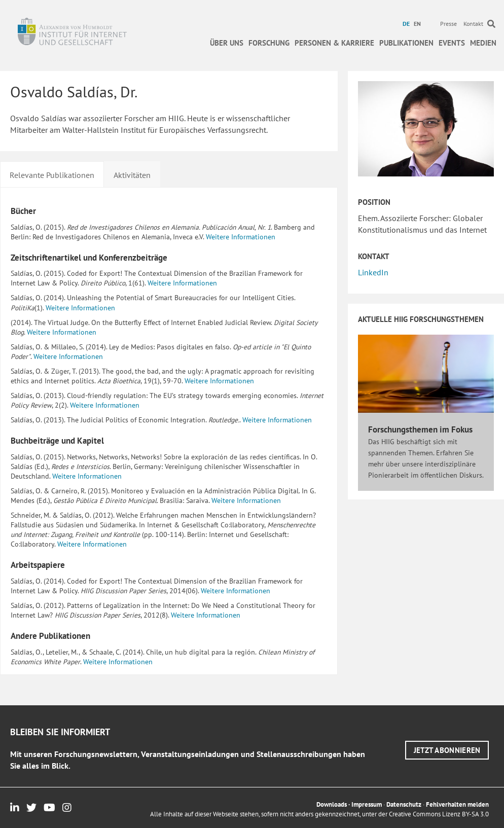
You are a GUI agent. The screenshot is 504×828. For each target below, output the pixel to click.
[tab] (52, 174)
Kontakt (473, 24)
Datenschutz (404, 804)
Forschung (269, 43)
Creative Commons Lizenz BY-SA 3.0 (439, 814)
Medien (483, 43)
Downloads (332, 804)
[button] (447, 750)
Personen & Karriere (334, 43)
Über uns (227, 43)
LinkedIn (373, 272)
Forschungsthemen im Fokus (420, 429)
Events (452, 43)
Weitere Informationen (241, 237)
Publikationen (406, 43)
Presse (448, 24)
